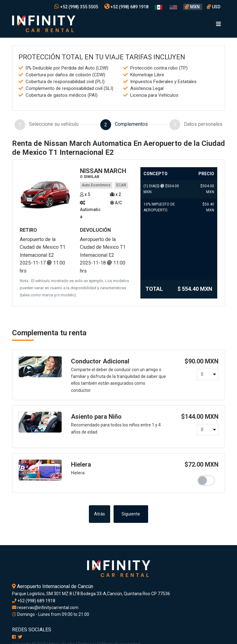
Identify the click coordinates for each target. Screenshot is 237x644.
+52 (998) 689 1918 (126, 7)
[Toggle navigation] (218, 24)
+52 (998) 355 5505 (76, 7)
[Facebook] (14, 637)
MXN (193, 7)
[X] (20, 637)
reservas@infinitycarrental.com (45, 608)
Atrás (100, 514)
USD (214, 7)
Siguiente (131, 514)
